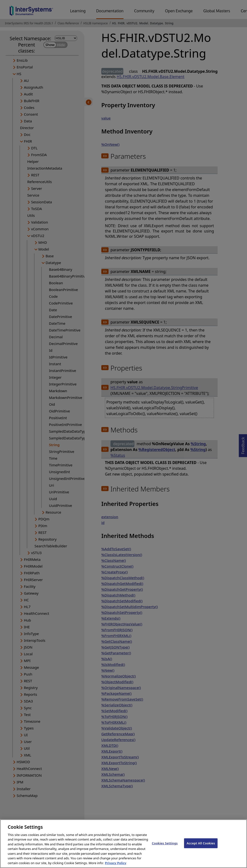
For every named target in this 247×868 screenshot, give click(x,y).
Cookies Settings (165, 847)
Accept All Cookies (201, 847)
